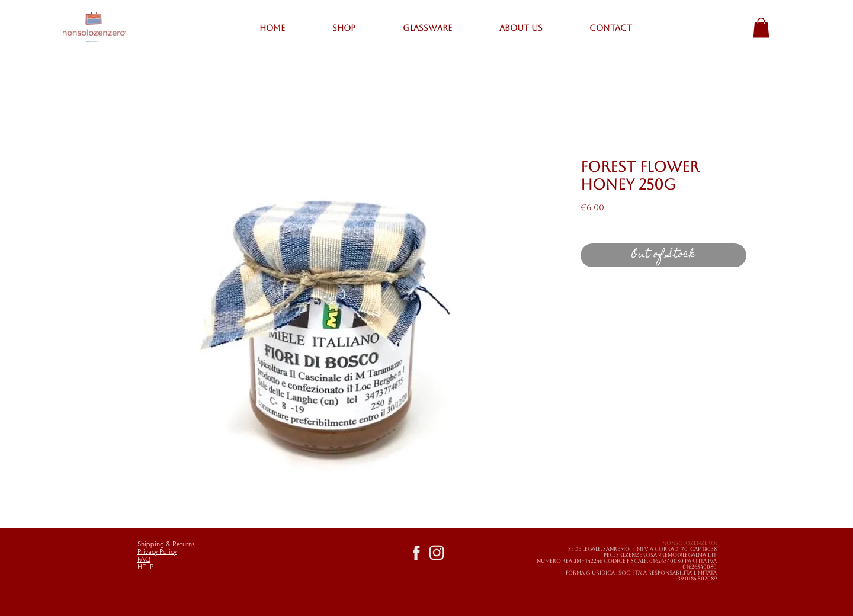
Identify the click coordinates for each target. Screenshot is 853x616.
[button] (761, 28)
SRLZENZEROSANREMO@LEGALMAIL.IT (666, 555)
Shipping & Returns (166, 544)
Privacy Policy (157, 551)
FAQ (144, 559)
